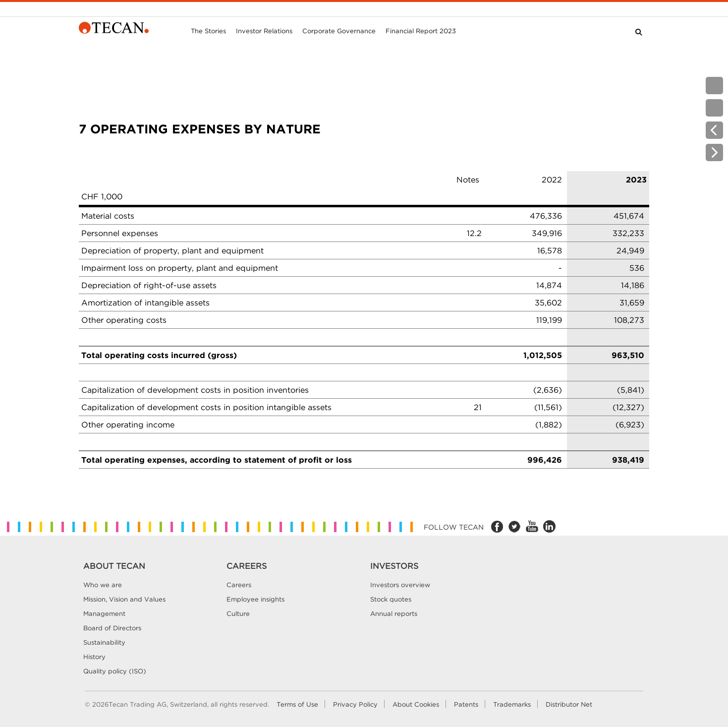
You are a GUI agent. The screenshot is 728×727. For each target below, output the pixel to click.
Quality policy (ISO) (115, 671)
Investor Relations (264, 31)
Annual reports (394, 613)
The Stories (208, 31)
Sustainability (104, 642)
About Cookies (416, 704)
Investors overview (400, 585)
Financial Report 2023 (421, 31)
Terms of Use (297, 704)
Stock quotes (391, 599)
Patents (466, 704)
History (94, 657)
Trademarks (512, 704)
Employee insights (255, 599)
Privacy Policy (355, 704)
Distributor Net (569, 704)
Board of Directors (112, 628)
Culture (238, 613)
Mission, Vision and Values (124, 599)
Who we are (103, 585)
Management (104, 613)
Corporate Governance (339, 31)
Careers (239, 585)
